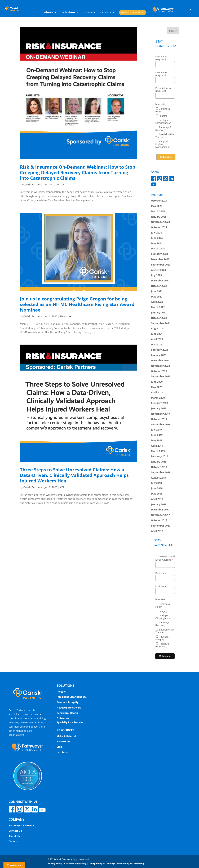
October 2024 (159, 227)
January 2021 (159, 355)
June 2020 (157, 382)
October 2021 (159, 318)
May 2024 (157, 243)
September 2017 (161, 526)
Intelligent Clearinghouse (163, 122)
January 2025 (159, 217)
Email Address (164, 560)
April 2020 (157, 392)
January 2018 (159, 504)
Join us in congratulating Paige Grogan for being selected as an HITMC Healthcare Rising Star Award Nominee (77, 304)
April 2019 (157, 446)
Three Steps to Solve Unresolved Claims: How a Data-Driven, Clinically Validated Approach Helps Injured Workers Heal (74, 475)
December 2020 (160, 360)
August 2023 (158, 270)
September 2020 (161, 376)
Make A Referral (133, 12)
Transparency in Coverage (102, 863)
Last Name (161, 586)
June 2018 (157, 488)
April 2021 (157, 339)
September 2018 (161, 472)
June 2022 (157, 291)
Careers (106, 13)
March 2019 (158, 451)
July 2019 (156, 430)
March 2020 (158, 398)
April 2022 (157, 302)
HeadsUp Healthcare (162, 645)
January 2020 (159, 408)
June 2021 (157, 334)
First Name (161, 573)
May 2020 (157, 387)
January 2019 (159, 462)
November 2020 (160, 366)
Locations (62, 752)
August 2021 (158, 328)
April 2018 (157, 499)
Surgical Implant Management (162, 144)
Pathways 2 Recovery (163, 129)
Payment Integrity (162, 638)
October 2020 (159, 371)
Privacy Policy (55, 863)
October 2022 (159, 286)
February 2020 (160, 403)
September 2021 (161, 323)
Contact (90, 13)
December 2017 (160, 510)
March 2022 (158, 307)
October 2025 (159, 201)
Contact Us (15, 831)
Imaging (163, 116)
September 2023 (161, 265)
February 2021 (160, 350)
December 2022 (160, 280)
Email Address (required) (163, 90)
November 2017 (160, 515)
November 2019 (160, 414)
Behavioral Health (67, 713)
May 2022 (157, 297)
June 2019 (157, 435)
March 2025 (158, 211)
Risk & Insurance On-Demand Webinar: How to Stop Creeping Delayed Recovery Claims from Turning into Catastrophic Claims (78, 172)
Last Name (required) (161, 74)
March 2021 (158, 344)
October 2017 (159, 520)
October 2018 (159, 467)
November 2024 (160, 222)
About (49, 13)
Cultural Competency (75, 863)
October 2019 (159, 419)
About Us (14, 836)
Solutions (68, 13)
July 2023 (156, 275)
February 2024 (160, 254)
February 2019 (160, 456)
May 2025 (157, 206)
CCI (63, 184)
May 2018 (157, 494)
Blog (59, 747)
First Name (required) (161, 58)
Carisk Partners (33, 184)
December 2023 (160, 259)
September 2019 (161, 424)
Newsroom (67, 316)
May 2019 (157, 440)
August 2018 (158, 478)
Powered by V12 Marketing (131, 863)
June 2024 (157, 238)
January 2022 (159, 312)
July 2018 (156, 483)
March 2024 (158, 248)
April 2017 (157, 531)
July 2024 (156, 233)
